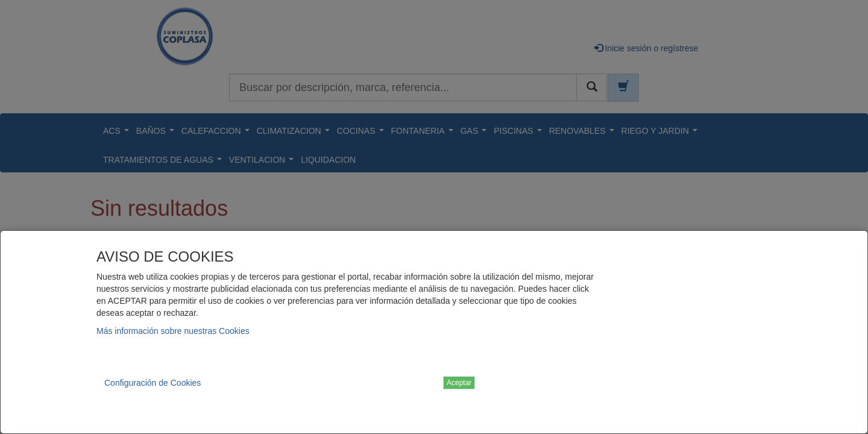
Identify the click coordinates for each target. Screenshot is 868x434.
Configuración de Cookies (153, 383)
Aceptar (459, 383)
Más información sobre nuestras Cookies (173, 331)
